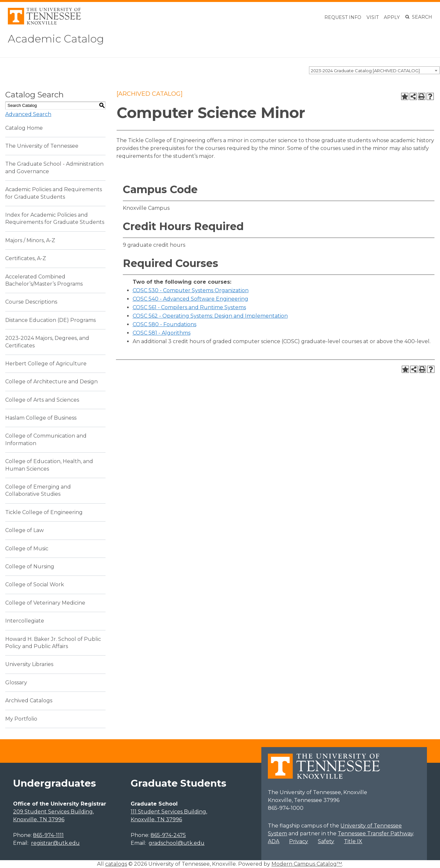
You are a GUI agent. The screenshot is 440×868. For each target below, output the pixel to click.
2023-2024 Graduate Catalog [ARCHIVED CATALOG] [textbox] (365, 71)
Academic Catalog (56, 39)
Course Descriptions (31, 302)
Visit (373, 17)
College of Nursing (30, 567)
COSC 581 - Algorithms (162, 333)
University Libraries (29, 664)
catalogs (116, 864)
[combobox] (374, 70)
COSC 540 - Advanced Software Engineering (190, 299)
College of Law (24, 530)
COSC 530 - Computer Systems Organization (191, 290)
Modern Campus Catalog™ (307, 864)
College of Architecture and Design (51, 382)
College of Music (27, 549)
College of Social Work (35, 584)
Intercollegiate (25, 621)
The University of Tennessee (42, 146)
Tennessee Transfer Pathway (375, 834)
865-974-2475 (168, 835)
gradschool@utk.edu (177, 843)
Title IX (353, 841)
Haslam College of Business (41, 418)
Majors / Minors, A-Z (30, 240)
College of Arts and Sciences (42, 400)
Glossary (16, 683)
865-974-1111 (48, 835)
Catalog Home (24, 128)
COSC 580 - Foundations (164, 324)
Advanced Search (28, 114)
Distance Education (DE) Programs (50, 320)
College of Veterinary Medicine (45, 603)
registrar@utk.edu (55, 843)
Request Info (343, 17)
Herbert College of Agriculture (46, 364)
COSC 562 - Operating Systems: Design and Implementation (210, 316)
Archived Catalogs (29, 701)
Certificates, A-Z (26, 258)
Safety (326, 841)
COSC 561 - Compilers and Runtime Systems (189, 307)
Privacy (299, 841)
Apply (392, 17)
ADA (274, 841)
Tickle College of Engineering (44, 512)
